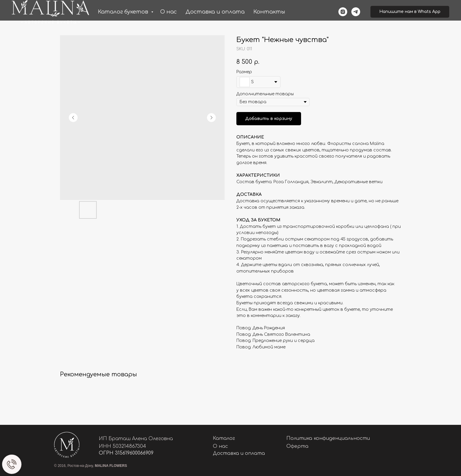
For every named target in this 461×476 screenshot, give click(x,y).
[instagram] (343, 12)
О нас (168, 12)
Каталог (224, 438)
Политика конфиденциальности (328, 438)
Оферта (297, 446)
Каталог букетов (124, 12)
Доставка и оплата (215, 12)
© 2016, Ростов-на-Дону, (91, 466)
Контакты (269, 12)
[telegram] (356, 12)
